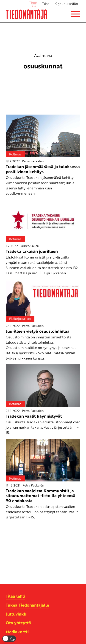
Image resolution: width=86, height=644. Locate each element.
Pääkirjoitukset (20, 319)
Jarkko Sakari (30, 246)
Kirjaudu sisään (66, 4)
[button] (9, 639)
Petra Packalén (33, 161)
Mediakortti (17, 632)
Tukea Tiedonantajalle (27, 605)
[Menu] (75, 14)
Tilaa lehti (15, 596)
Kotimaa (15, 154)
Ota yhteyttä (18, 623)
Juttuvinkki (17, 614)
